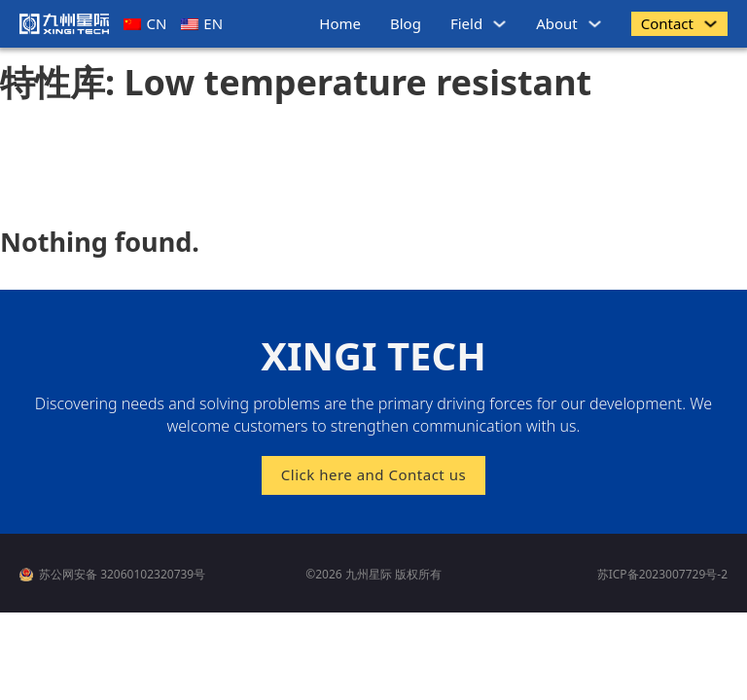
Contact (667, 23)
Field (466, 23)
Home (340, 23)
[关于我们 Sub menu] (595, 24)
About (557, 23)
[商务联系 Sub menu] (711, 24)
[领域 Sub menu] (499, 24)
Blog (406, 23)
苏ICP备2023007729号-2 (662, 574)
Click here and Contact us (373, 474)
